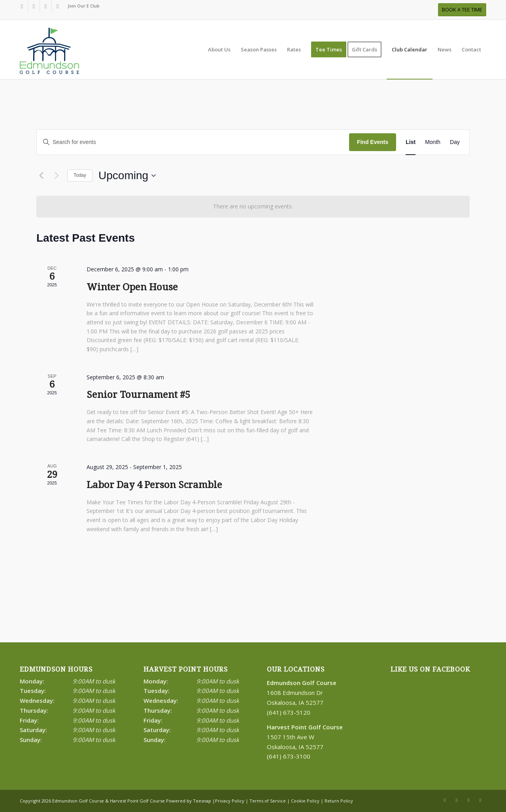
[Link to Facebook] (22, 6)
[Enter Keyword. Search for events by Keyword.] (193, 142)
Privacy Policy (230, 801)
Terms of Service (268, 801)
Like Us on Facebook (430, 669)
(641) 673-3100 (289, 756)
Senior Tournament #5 (138, 395)
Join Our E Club (84, 6)
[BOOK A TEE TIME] (462, 10)
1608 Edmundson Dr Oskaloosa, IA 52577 (302, 693)
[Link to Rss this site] (46, 6)
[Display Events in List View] (411, 142)
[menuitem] (82, 6)
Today (80, 175)
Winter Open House (132, 287)
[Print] (49, 53)
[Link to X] (34, 6)
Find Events (373, 142)
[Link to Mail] (58, 6)
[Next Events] (57, 176)
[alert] (253, 207)
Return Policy (339, 801)
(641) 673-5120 (289, 712)
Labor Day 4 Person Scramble (154, 485)
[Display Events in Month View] (433, 142)
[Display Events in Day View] (455, 142)
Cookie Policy (305, 801)
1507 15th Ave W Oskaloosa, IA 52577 (305, 737)
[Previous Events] (41, 176)
